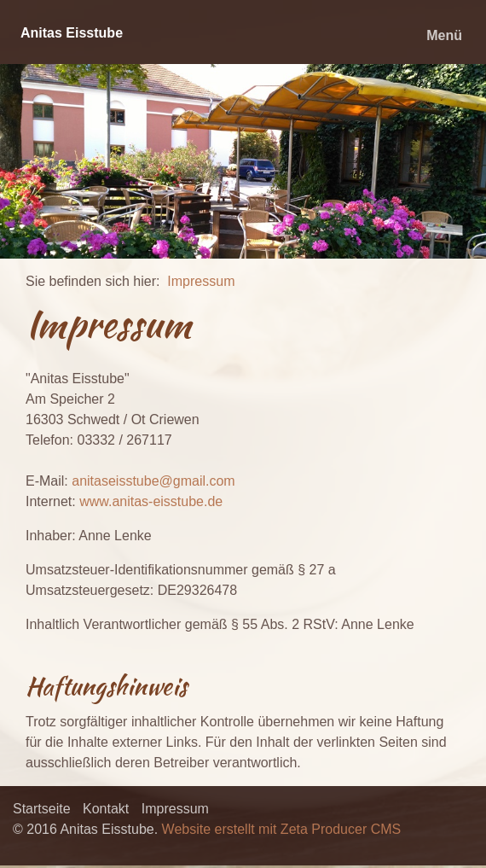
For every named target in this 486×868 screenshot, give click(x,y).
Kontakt (106, 809)
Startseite (42, 809)
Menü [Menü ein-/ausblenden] (444, 35)
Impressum (201, 281)
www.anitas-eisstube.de (151, 501)
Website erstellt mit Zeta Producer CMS (282, 829)
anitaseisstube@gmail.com (153, 481)
